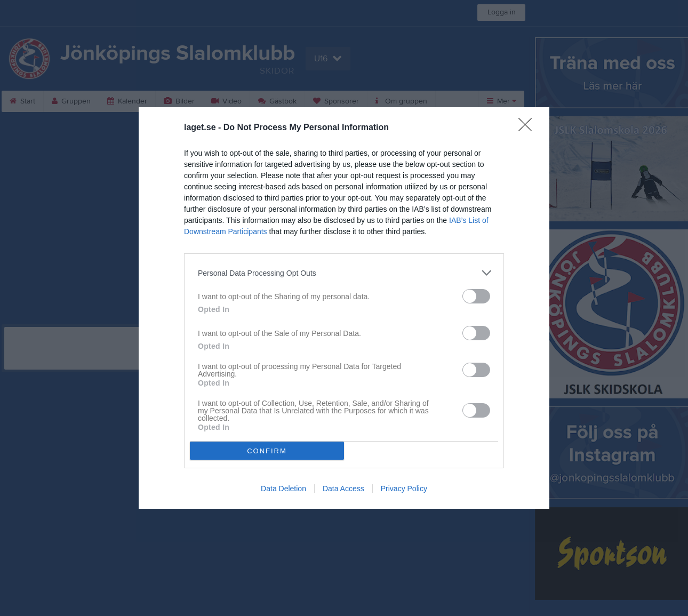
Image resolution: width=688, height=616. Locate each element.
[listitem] (344, 273)
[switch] (476, 296)
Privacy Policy (404, 489)
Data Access (343, 489)
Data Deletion (283, 489)
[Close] (529, 128)
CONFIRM (267, 451)
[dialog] (344, 308)
